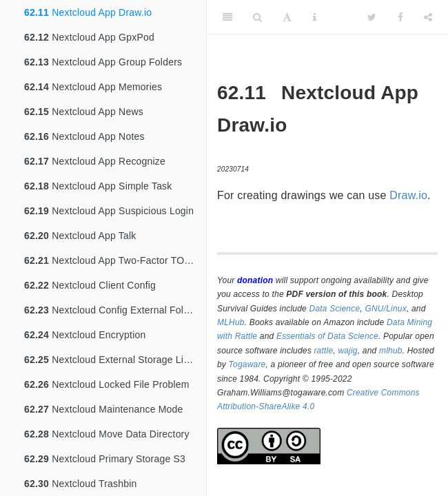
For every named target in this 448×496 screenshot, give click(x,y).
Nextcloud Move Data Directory (107, 434)
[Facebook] (400, 17)
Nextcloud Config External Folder (111, 310)
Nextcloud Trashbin (81, 484)
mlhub (391, 351)
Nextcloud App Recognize (95, 161)
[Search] (257, 17)
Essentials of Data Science (327, 336)
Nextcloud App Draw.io (88, 12)
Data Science (335, 309)
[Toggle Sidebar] (227, 17)
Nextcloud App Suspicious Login (109, 211)
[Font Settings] (287, 17)
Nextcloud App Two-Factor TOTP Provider (115, 260)
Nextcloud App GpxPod (89, 37)
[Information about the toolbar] (315, 17)
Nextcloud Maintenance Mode (104, 409)
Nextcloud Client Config (90, 285)
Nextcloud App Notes (84, 136)
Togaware (247, 364)
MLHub (231, 322)
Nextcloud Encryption (85, 335)
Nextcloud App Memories (93, 87)
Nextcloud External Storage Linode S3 (115, 360)
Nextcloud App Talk (80, 236)
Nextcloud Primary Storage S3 (105, 459)
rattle (323, 351)
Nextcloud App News (84, 112)
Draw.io (408, 195)
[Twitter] (372, 17)
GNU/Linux (386, 309)
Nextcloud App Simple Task (98, 186)
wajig (347, 351)
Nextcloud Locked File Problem (107, 384)
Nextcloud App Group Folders (103, 62)
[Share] (428, 17)
